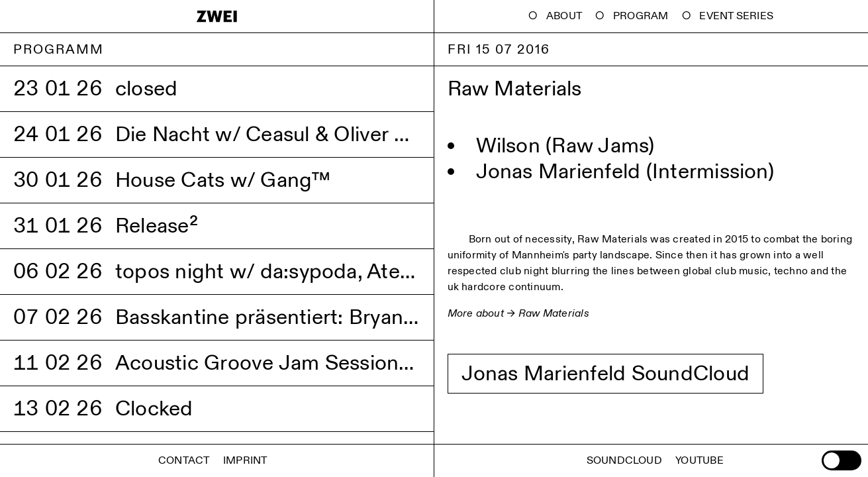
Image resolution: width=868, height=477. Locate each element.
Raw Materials (554, 314)
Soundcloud (624, 461)
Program (641, 16)
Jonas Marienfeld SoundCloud (606, 374)
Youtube (699, 461)
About (564, 16)
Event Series (736, 16)
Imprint (245, 461)
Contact (184, 461)
